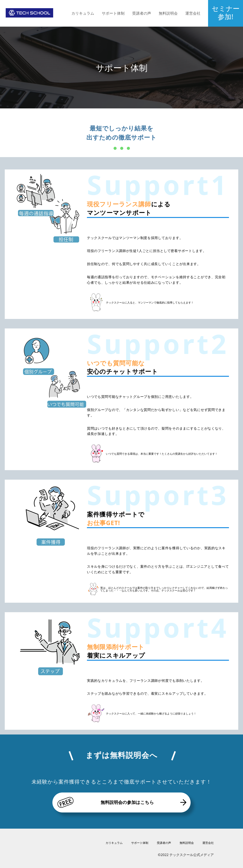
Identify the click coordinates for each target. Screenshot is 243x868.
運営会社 (193, 13)
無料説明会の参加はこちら (121, 802)
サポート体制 (113, 13)
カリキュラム (83, 13)
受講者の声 (142, 13)
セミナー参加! (226, 13)
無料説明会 (168, 13)
